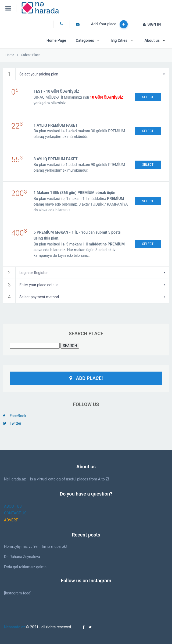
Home (10, 55)
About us (152, 40)
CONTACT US (15, 513)
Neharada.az (15, 627)
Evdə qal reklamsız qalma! (26, 567)
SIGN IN (152, 24)
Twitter (12, 423)
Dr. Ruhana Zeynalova (22, 557)
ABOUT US (13, 506)
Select (148, 97)
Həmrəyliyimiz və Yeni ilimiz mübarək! (35, 546)
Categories (85, 40)
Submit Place (31, 55)
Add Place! (86, 378)
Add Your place (109, 24)
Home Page (56, 40)
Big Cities (119, 40)
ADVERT (11, 520)
